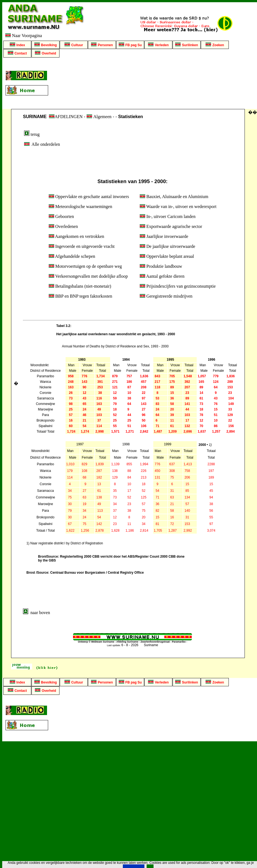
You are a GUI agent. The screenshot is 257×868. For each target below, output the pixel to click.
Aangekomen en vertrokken (76, 236)
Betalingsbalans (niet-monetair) (80, 286)
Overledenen (63, 226)
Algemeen (102, 117)
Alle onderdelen (41, 144)
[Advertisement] (154, 83)
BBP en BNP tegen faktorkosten (81, 296)
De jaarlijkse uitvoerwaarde (168, 246)
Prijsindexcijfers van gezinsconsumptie (178, 286)
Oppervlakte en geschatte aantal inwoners (89, 197)
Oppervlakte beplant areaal (167, 256)
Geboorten (61, 216)
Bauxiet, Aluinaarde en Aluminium (174, 197)
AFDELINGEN (66, 117)
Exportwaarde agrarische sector (171, 226)
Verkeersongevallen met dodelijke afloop (88, 276)
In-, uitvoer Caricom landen (168, 216)
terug (32, 134)
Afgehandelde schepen (72, 256)
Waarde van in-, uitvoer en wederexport (178, 206)
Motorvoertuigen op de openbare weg (85, 266)
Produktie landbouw (161, 266)
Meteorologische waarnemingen (81, 206)
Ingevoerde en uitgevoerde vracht (82, 246)
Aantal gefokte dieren (162, 276)
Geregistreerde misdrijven (166, 296)
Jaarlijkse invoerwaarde (164, 236)
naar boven (37, 613)
